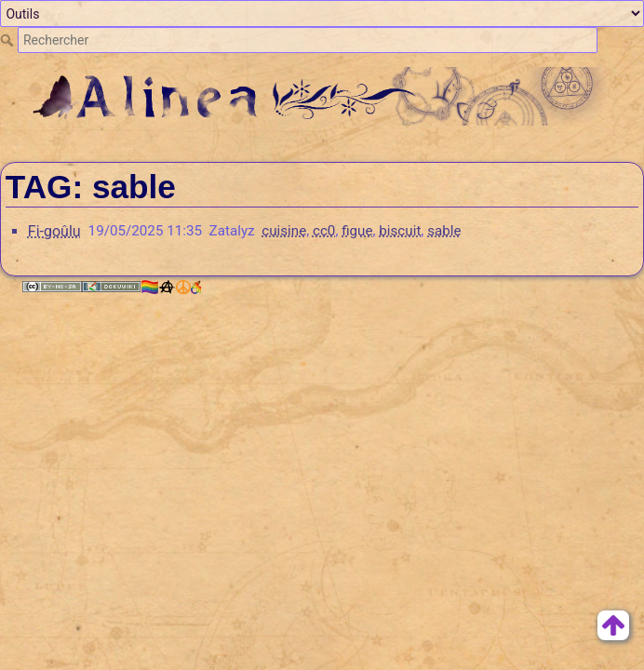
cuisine (284, 231)
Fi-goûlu (54, 231)
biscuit (400, 231)
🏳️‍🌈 (170, 287)
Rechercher (9, 40)
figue (357, 231)
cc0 (324, 231)
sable (444, 231)
